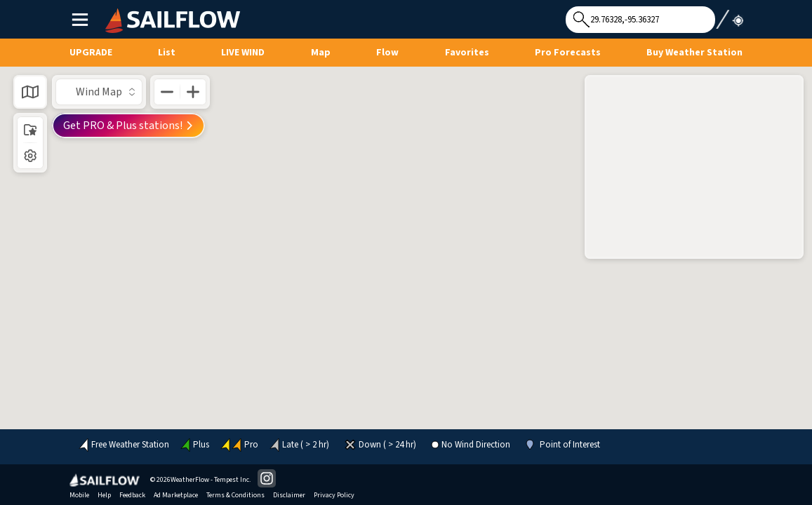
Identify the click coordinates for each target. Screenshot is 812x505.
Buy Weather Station (694, 53)
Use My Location (729, 15)
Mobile (79, 495)
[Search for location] (640, 20)
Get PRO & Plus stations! (128, 126)
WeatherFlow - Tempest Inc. (211, 480)
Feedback (132, 495)
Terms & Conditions (235, 495)
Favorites (467, 53)
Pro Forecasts (568, 53)
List (167, 53)
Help (104, 495)
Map (321, 53)
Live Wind (243, 53)
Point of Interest (570, 445)
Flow (387, 53)
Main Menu (80, 19)
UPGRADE (91, 53)
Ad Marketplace (176, 495)
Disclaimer (289, 495)
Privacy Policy (334, 495)
